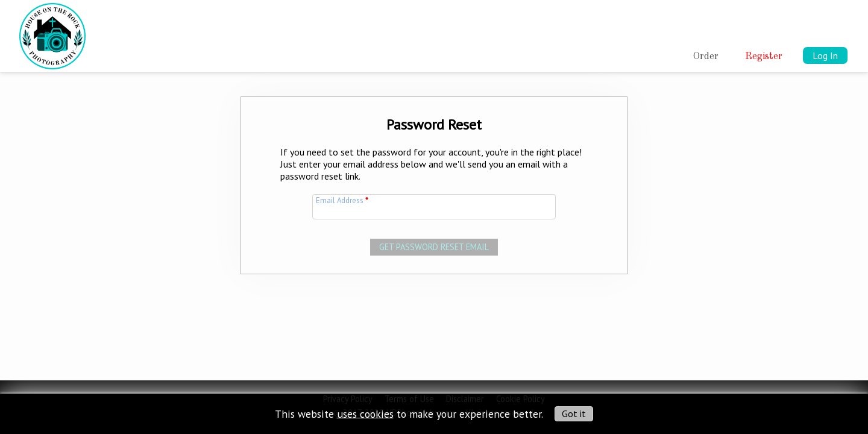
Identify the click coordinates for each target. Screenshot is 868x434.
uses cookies (365, 413)
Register (764, 57)
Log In (825, 55)
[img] (52, 34)
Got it (574, 414)
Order (706, 57)
